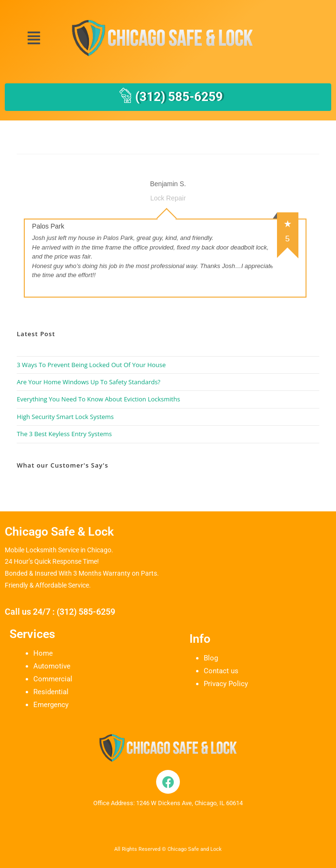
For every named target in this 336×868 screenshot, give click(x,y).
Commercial (53, 679)
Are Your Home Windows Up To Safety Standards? (89, 382)
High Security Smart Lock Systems (65, 417)
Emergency (51, 705)
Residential (51, 692)
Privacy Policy (226, 684)
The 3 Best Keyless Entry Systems (64, 434)
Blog (211, 658)
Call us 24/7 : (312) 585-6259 (60, 612)
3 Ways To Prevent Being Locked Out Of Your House (91, 365)
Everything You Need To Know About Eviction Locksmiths (98, 399)
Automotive (52, 666)
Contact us (221, 671)
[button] (34, 38)
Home (43, 653)
